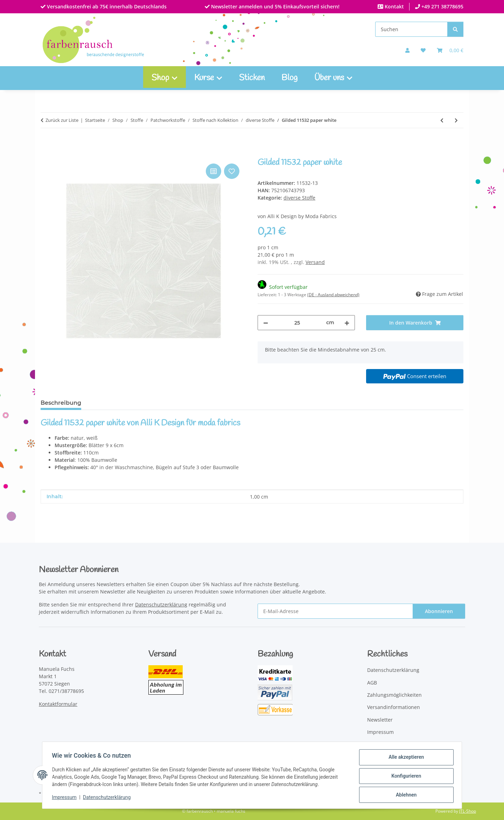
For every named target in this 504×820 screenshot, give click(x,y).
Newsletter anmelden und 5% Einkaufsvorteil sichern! (275, 6)
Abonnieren (439, 611)
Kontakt (394, 6)
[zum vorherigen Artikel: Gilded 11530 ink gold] (442, 120)
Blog (289, 78)
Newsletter (380, 720)
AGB (372, 683)
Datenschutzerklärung (108, 798)
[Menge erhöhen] (347, 323)
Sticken (252, 78)
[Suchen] (411, 29)
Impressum (66, 798)
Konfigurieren (404, 777)
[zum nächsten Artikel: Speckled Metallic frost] (456, 120)
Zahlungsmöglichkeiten (394, 695)
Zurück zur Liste (62, 120)
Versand (315, 262)
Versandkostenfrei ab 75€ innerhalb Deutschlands (106, 6)
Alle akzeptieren (404, 759)
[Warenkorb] (450, 50)
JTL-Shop (468, 811)
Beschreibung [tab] (61, 403)
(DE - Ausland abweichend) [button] (333, 295)
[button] (407, 50)
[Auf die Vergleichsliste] (213, 171)
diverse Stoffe (299, 198)
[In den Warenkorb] (46, 154)
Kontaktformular (58, 704)
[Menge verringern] (266, 323)
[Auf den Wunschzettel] (232, 171)
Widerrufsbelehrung (391, 745)
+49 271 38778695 (442, 6)
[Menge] (297, 323)
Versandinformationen (394, 707)
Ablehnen (404, 795)
